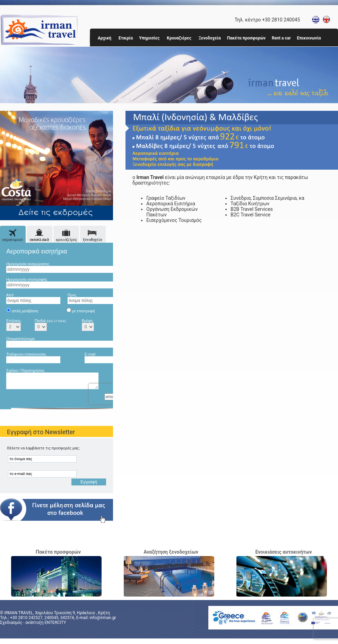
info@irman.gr (103, 618)
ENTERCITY (55, 623)
